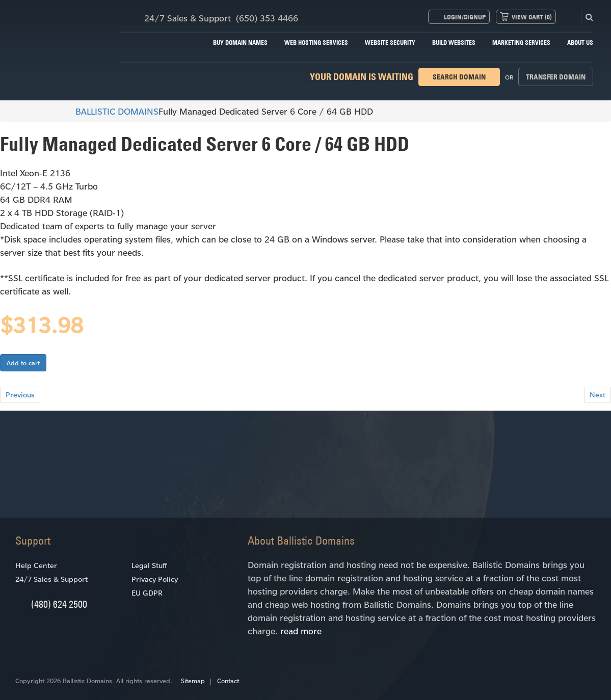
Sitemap (193, 681)
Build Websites (454, 43)
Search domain (459, 77)
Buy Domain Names (240, 43)
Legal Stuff (149, 565)
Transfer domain (556, 77)
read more (301, 631)
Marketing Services (521, 43)
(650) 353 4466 (267, 18)
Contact (228, 681)
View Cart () (532, 17)
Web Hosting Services (316, 43)
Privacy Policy (155, 579)
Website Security (390, 43)
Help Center (36, 565)
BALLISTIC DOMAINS (112, 111)
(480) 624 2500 (59, 604)
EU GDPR (147, 593)
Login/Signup (465, 17)
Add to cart (23, 363)
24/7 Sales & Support (51, 579)
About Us (580, 43)
